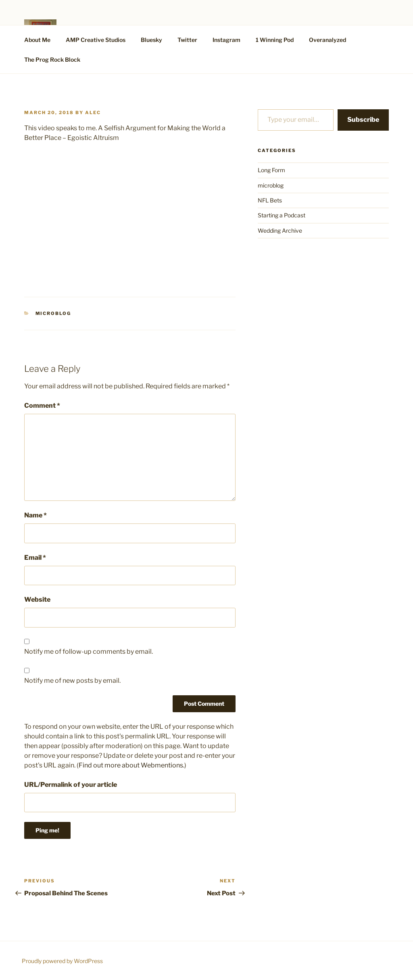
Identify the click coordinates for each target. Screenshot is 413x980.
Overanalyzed (327, 40)
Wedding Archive (280, 230)
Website (37, 599)
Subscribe (363, 120)
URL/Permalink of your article (71, 785)
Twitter (187, 40)
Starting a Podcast (282, 215)
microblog (53, 313)
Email (35, 558)
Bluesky (151, 40)
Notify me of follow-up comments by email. (89, 652)
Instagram (226, 40)
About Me (37, 40)
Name (35, 515)
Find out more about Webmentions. (131, 765)
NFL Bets (270, 200)
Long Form (271, 170)
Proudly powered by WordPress (62, 961)
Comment (42, 406)
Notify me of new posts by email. (72, 681)
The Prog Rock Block (52, 59)
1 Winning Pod (275, 40)
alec (93, 113)
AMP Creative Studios (96, 40)
